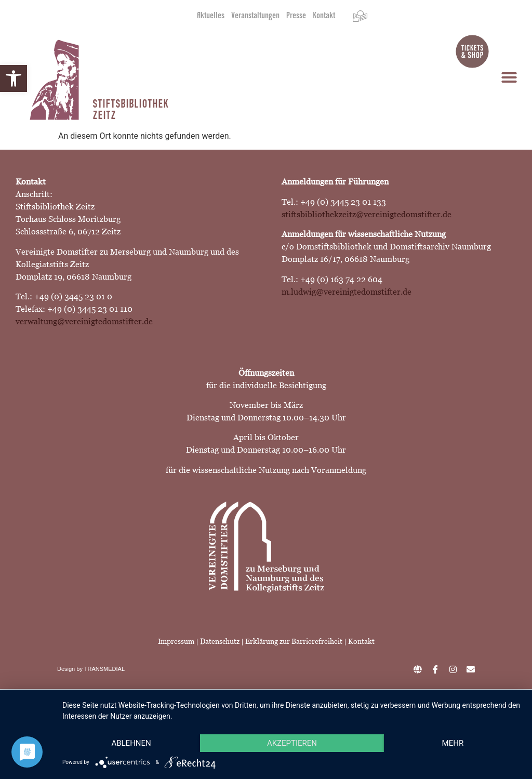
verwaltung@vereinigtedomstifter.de (84, 321)
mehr (453, 743)
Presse (296, 16)
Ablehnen (131, 743)
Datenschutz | (223, 641)
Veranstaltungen (255, 16)
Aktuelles (211, 16)
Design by (71, 669)
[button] (14, 78)
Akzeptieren (292, 743)
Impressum (176, 641)
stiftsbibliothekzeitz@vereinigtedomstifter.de (367, 214)
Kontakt (324, 16)
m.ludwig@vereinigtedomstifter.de (347, 292)
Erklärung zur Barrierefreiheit (295, 641)
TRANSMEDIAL (104, 669)
